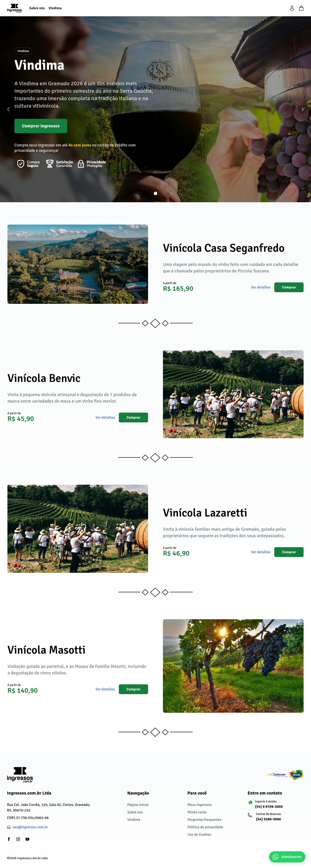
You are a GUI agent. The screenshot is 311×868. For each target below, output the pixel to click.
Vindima (134, 820)
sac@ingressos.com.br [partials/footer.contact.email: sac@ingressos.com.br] (30, 827)
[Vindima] (55, 8)
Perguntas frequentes (204, 820)
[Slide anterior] (8, 109)
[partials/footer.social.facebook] (9, 839)
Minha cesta (197, 812)
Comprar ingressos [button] (41, 126)
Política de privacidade (205, 827)
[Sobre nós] (37, 8)
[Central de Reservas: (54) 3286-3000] (276, 819)
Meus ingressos (200, 805)
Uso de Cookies (199, 835)
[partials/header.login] (292, 8)
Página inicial (138, 805)
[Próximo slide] (303, 109)
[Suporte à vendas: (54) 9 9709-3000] (276, 806)
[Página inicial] (14, 8)
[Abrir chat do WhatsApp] (287, 857)
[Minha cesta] (301, 8)
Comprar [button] (289, 287)
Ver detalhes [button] (261, 287)
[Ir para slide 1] (156, 194)
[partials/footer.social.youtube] (27, 839)
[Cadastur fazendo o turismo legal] (285, 775)
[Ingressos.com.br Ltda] (20, 775)
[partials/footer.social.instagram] (18, 839)
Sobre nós (135, 812)
